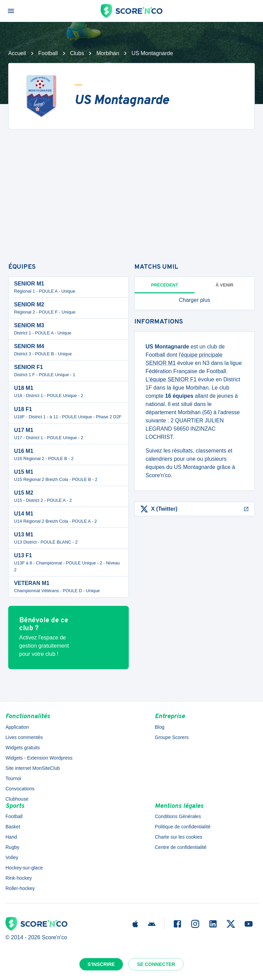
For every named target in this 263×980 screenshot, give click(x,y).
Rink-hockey (19, 878)
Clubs (77, 53)
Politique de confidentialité (183, 827)
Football (48, 53)
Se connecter (156, 964)
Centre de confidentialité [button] (181, 847)
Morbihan (108, 53)
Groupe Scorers (172, 737)
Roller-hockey (20, 888)
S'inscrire (101, 964)
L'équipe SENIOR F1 (171, 379)
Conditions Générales (178, 816)
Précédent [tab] (165, 285)
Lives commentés (24, 737)
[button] (195, 300)
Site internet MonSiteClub (33, 768)
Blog (160, 727)
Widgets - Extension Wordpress (39, 758)
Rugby (12, 847)
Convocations (20, 789)
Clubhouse (17, 799)
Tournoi (13, 778)
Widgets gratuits (23, 748)
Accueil (17, 53)
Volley (12, 857)
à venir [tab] (225, 285)
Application (17, 727)
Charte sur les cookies (179, 837)
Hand (11, 837)
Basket (13, 827)
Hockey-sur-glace (24, 868)
